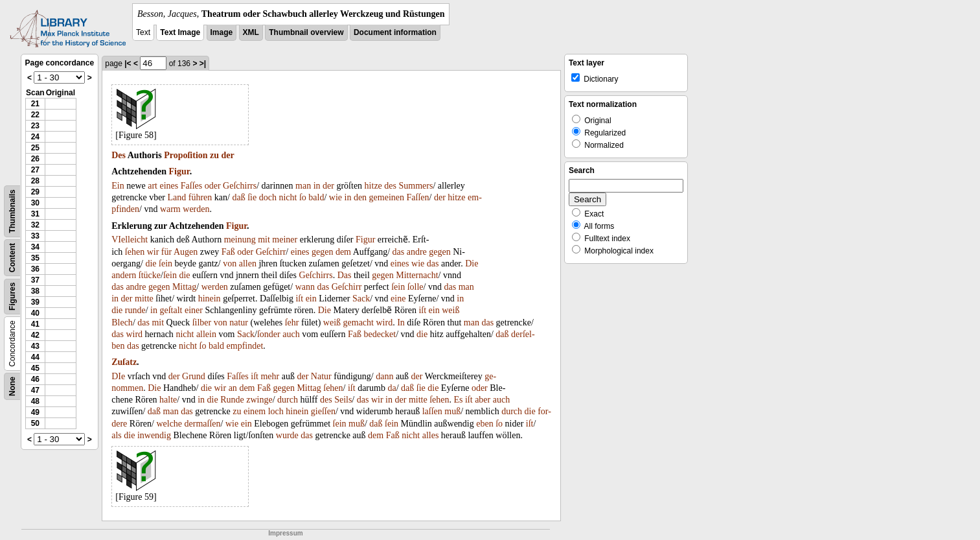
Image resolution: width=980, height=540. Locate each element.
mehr (270, 376)
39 (35, 302)
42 (35, 335)
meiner (285, 240)
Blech (122, 323)
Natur (321, 376)
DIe (118, 376)
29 (35, 192)
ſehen (135, 252)
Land (177, 197)
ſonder (269, 334)
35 (35, 258)
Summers (416, 186)
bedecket (380, 334)
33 (35, 236)
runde (135, 310)
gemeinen (387, 197)
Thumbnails (12, 211)
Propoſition (186, 155)
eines (169, 186)
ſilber (202, 323)
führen (200, 197)
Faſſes (191, 186)
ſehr (292, 323)
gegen (322, 252)
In (401, 323)
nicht (288, 197)
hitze (373, 186)
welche (169, 424)
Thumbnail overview (306, 32)
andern (124, 275)
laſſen (432, 411)
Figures (12, 297)
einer (194, 310)
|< (128, 64)
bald (316, 197)
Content (12, 258)
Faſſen (418, 197)
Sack (361, 299)
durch (288, 400)
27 (35, 170)
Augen (186, 252)
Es (458, 400)
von (230, 264)
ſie (252, 197)
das (399, 252)
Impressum (285, 533)
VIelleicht (130, 240)
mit (264, 240)
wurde (287, 435)
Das (345, 275)
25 (35, 148)
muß (452, 411)
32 (35, 225)
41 (35, 324)
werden (196, 209)
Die (472, 264)
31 (35, 214)
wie (336, 197)
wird (384, 323)
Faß (228, 252)
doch (268, 197)
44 (35, 357)
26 (35, 159)
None (12, 386)
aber (483, 400)
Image (222, 32)
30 (35, 203)
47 (35, 390)
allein (206, 334)
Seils (343, 400)
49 (35, 412)
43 (35, 346)
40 (35, 313)
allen (248, 264)
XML (251, 32)
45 (35, 368)
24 (35, 137)
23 (35, 126)
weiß (450, 310)
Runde (232, 400)
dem (343, 252)
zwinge (259, 400)
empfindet (245, 346)
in (317, 186)
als (117, 435)
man (303, 186)
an (233, 388)
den (360, 197)
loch (276, 411)
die (151, 264)
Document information (395, 32)
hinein (210, 299)
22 (35, 115)
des (390, 186)
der (228, 155)
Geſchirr (271, 252)
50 (35, 423)
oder (213, 186)
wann (305, 287)
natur (239, 323)
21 (35, 104)
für (166, 252)
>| (203, 64)
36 (35, 269)
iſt (299, 299)
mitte (144, 299)
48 (35, 401)
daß (238, 197)
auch (291, 334)
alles (431, 435)
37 (35, 280)
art (153, 186)
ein (311, 299)
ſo (303, 197)
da (392, 388)
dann (384, 376)
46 (35, 379)
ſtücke (150, 275)
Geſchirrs (240, 186)
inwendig (154, 435)
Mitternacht (417, 275)
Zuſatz (124, 362)
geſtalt (171, 310)
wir (153, 252)
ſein (165, 264)
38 (35, 291)
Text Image (180, 32)
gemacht (359, 323)
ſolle (416, 287)
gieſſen (323, 411)
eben (484, 424)
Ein (118, 186)
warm (170, 209)
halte (168, 400)
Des (119, 155)
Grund (194, 376)
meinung (240, 240)
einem (255, 411)
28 (35, 181)
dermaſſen (203, 424)
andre (417, 252)
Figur (179, 171)
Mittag (184, 287)
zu (214, 155)
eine (398, 299)
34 (35, 247)
